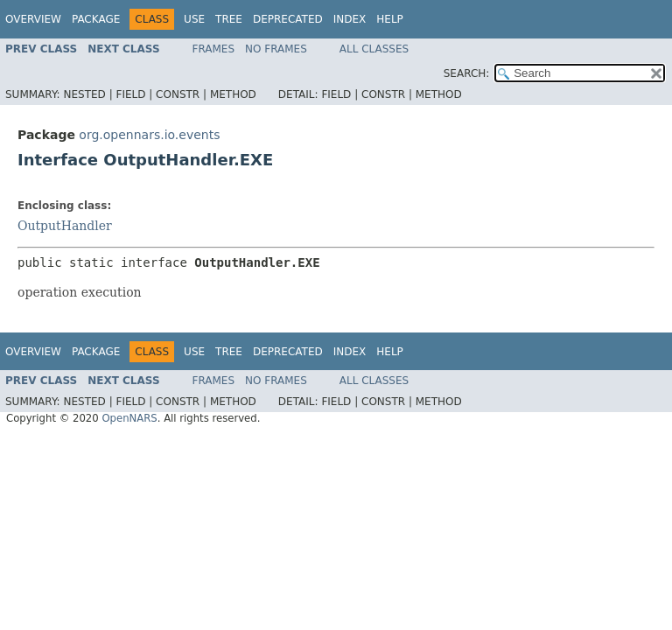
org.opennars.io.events (149, 135)
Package (96, 19)
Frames (214, 49)
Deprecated (288, 19)
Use (194, 19)
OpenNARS (129, 418)
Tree (229, 19)
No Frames (276, 49)
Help (390, 19)
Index (350, 19)
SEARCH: (467, 73)
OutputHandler (65, 226)
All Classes (374, 49)
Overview (33, 19)
